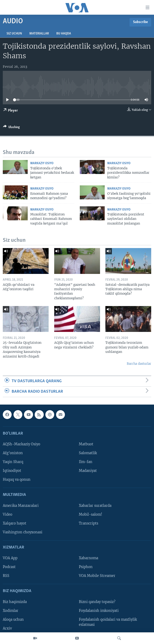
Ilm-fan (86, 462)
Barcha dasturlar (139, 364)
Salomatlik (88, 453)
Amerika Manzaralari (21, 506)
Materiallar (39, 34)
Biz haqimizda (15, 602)
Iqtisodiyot (12, 471)
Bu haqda (64, 34)
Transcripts (89, 523)
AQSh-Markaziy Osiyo (22, 444)
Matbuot (86, 444)
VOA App (10, 558)
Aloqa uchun (13, 620)
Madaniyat (88, 471)
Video (8, 515)
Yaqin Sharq (13, 462)
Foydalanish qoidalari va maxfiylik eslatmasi (108, 622)
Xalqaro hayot (15, 523)
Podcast (9, 567)
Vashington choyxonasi (23, 532)
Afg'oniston (13, 453)
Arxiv (7, 628)
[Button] (11, 128)
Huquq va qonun (17, 480)
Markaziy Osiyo (42, 163)
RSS (6, 576)
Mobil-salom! (90, 515)
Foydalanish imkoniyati (99, 611)
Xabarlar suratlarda (95, 506)
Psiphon (86, 567)
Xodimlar (11, 611)
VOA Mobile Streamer (97, 576)
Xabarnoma (89, 558)
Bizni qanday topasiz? (97, 602)
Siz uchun (14, 34)
